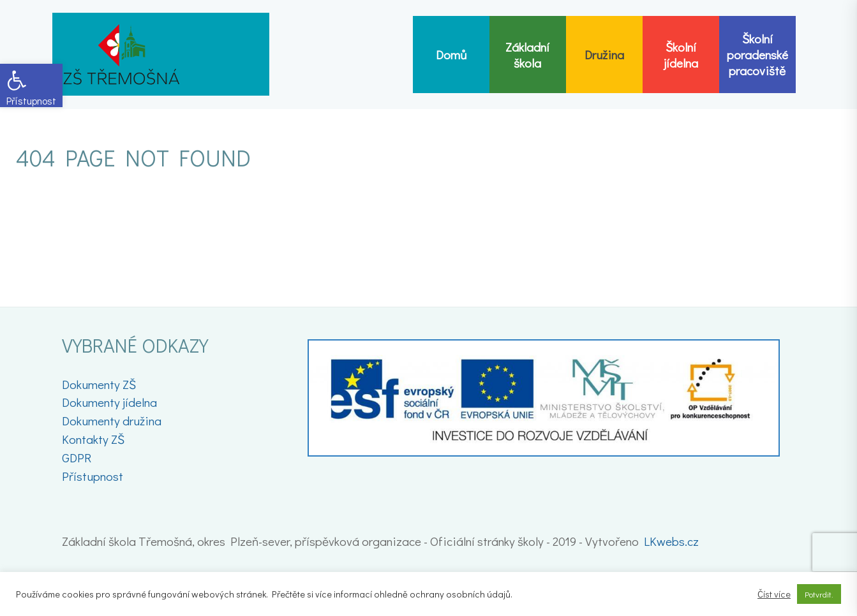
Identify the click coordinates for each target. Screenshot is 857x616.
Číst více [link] (774, 594)
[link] (31, 85)
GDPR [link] (77, 458)
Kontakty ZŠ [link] (93, 439)
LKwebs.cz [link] (671, 541)
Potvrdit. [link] (819, 594)
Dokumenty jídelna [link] (109, 402)
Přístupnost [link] (93, 476)
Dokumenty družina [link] (112, 421)
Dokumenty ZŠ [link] (99, 384)
